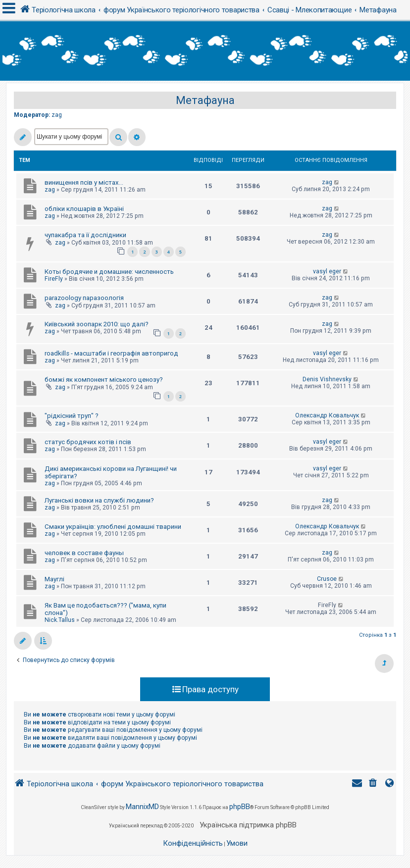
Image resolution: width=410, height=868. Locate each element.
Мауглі (54, 579)
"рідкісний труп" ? (72, 416)
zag (57, 115)
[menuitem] (374, 784)
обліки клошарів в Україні (84, 209)
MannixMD (142, 807)
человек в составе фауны (84, 553)
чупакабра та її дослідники (85, 235)
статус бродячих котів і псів (88, 442)
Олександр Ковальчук (327, 415)
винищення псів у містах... (84, 182)
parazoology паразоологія (84, 298)
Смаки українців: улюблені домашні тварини (113, 527)
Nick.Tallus (60, 620)
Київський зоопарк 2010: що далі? (97, 324)
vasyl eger (327, 271)
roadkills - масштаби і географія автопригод (111, 353)
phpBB (240, 807)
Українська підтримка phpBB (248, 825)
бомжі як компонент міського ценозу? (104, 380)
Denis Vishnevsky (327, 379)
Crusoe (327, 579)
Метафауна (205, 100)
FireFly (54, 279)
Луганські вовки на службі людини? (99, 500)
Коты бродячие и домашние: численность (109, 272)
